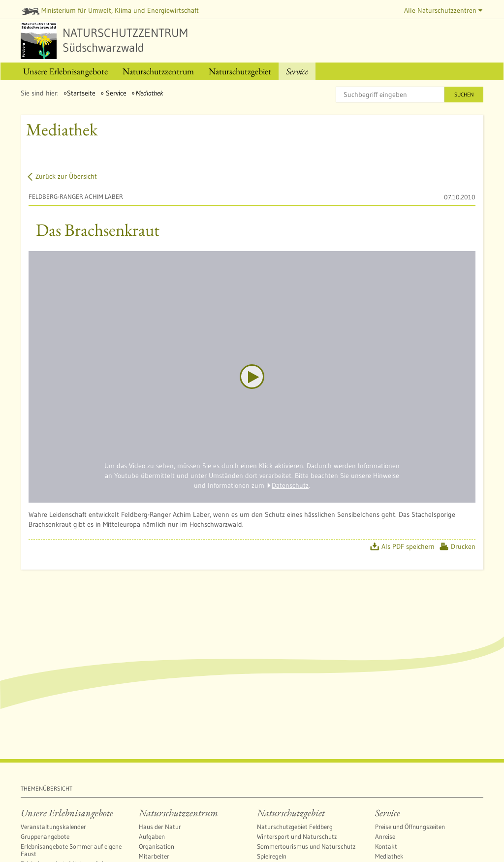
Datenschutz (290, 485)
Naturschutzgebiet (291, 813)
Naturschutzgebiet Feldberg (295, 827)
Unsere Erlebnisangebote (67, 813)
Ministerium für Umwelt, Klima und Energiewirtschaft (110, 10)
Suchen (464, 95)
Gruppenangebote (45, 836)
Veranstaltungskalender (53, 827)
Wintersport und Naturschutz (297, 836)
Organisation (157, 846)
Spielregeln (272, 856)
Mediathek (389, 856)
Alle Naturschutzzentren (443, 10)
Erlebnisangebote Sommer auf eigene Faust (71, 850)
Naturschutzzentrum (178, 813)
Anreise (385, 836)
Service (115, 93)
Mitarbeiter (154, 856)
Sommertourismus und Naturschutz (306, 846)
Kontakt (386, 846)
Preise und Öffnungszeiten (410, 827)
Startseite (81, 93)
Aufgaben (152, 836)
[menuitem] (65, 71)
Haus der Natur (160, 827)
